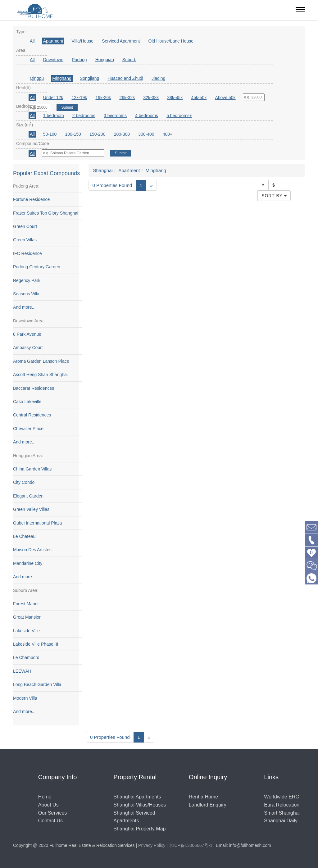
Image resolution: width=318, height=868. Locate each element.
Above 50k (225, 98)
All (32, 41)
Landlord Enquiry (208, 805)
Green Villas (25, 240)
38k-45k (175, 98)
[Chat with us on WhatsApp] (311, 578)
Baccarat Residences (34, 388)
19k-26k (103, 98)
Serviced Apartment (121, 41)
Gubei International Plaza (37, 523)
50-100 (50, 134)
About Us (48, 805)
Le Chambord (26, 658)
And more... (24, 307)
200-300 (122, 134)
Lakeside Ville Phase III (36, 644)
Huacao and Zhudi (125, 78)
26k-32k (127, 98)
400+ (168, 134)
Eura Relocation (282, 805)
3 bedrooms (115, 116)
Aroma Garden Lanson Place (41, 361)
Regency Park (27, 280)
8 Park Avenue (27, 334)
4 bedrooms (147, 116)
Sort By (274, 196)
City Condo (24, 483)
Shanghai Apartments (137, 797)
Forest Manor (26, 604)
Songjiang (89, 78)
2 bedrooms (84, 116)
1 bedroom (54, 116)
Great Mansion (27, 617)
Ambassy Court (28, 348)
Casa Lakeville (27, 402)
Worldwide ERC (282, 797)
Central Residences (32, 415)
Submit (121, 153)
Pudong (79, 60)
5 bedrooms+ (179, 116)
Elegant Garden (28, 496)
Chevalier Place (28, 429)
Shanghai (103, 170)
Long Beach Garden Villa (37, 685)
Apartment (53, 41)
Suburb (129, 60)
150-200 (97, 134)
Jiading (158, 78)
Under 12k (53, 98)
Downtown (53, 60)
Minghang (62, 78)
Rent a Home (203, 797)
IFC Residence (27, 253)
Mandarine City (28, 563)
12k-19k (79, 98)
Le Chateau (24, 536)
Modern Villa (25, 698)
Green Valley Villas (31, 509)
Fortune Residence (31, 199)
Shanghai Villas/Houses (140, 805)
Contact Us (50, 821)
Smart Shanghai (282, 813)
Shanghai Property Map (139, 829)
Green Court (25, 226)
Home (45, 797)
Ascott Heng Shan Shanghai (40, 375)
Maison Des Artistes (32, 550)
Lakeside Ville (26, 631)
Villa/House (83, 41)
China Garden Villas (32, 469)
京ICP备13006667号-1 (191, 845)
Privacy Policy (152, 845)
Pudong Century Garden (37, 267)
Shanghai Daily (281, 821)
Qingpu (37, 78)
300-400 (146, 134)
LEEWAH (22, 671)
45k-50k (199, 98)
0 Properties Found (112, 185)
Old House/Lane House (171, 41)
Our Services (52, 813)
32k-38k (151, 98)
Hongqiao (105, 60)
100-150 (73, 134)
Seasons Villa (26, 294)
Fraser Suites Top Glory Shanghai (46, 213)
